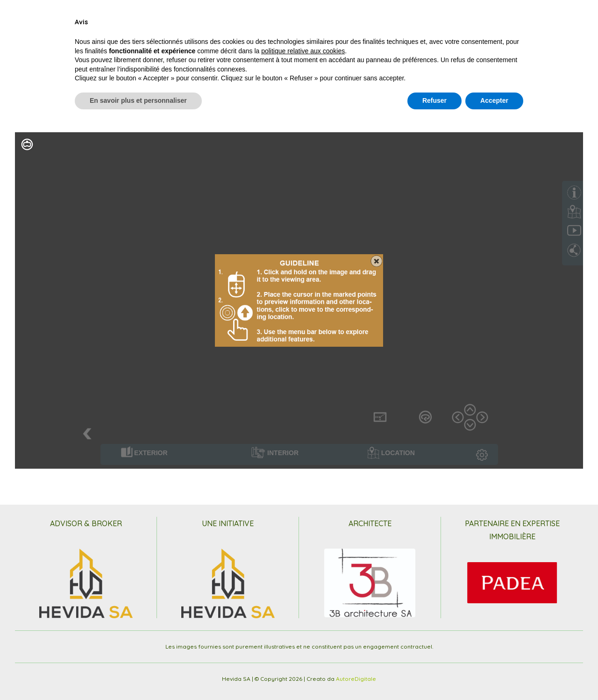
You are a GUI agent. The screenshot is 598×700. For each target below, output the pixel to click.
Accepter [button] (494, 674)
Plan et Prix (229, 25)
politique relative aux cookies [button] (303, 625)
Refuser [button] (434, 674)
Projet (98, 25)
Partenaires (454, 25)
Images (362, 25)
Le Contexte (180, 25)
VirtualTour (404, 25)
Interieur (135, 25)
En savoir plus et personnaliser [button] (138, 674)
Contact (498, 25)
